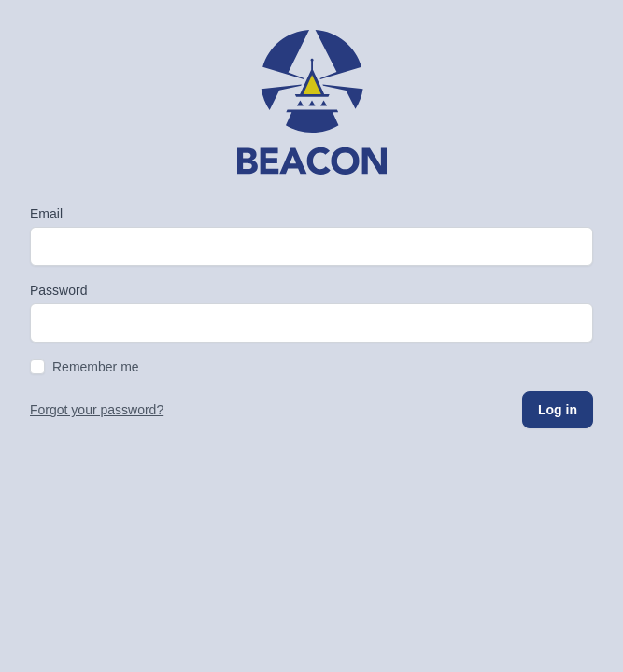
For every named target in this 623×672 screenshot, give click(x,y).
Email (46, 214)
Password (58, 290)
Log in (558, 410)
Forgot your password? (97, 410)
